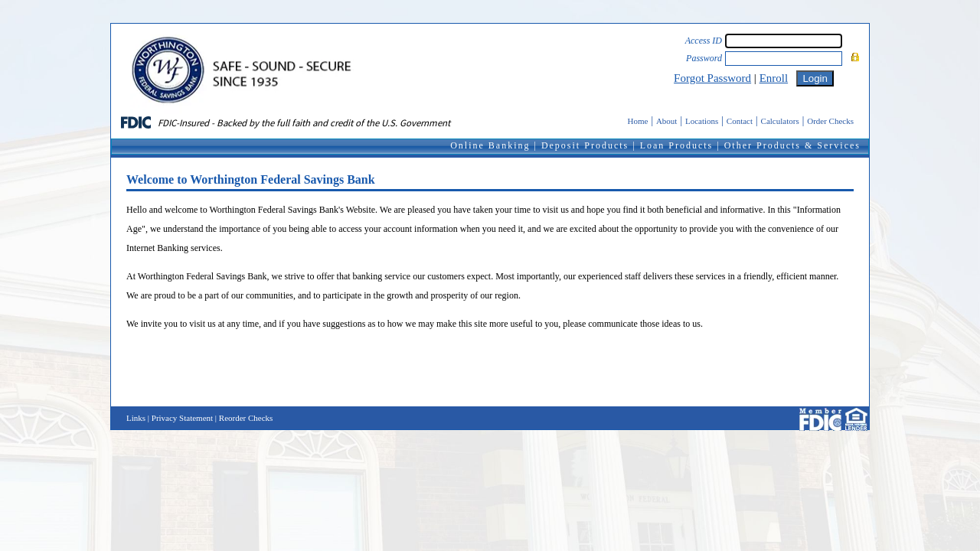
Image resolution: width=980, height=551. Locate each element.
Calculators (780, 121)
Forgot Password (712, 78)
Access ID (704, 41)
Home (638, 121)
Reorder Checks (246, 418)
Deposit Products (585, 145)
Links (136, 418)
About (667, 121)
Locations (702, 121)
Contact (740, 121)
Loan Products (677, 145)
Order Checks (830, 121)
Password (704, 58)
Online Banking (490, 145)
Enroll (774, 78)
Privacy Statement (182, 418)
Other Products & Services (792, 145)
